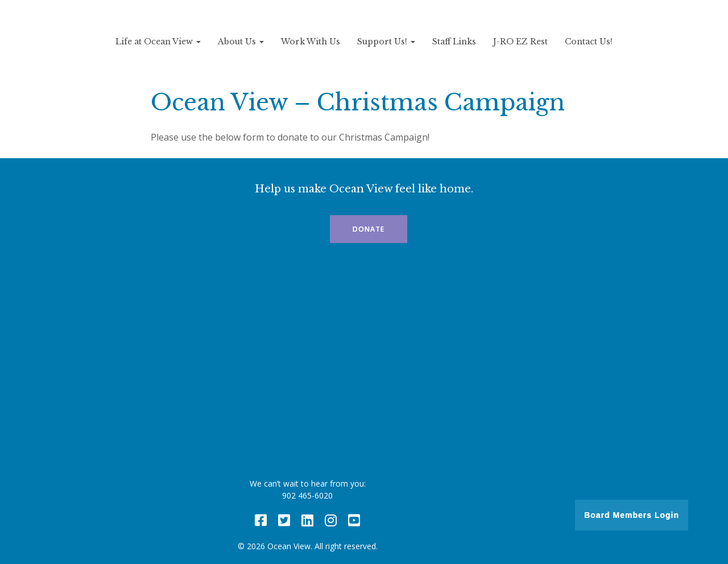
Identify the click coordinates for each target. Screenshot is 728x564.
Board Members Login (632, 515)
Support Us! (386, 42)
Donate (369, 229)
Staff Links (454, 42)
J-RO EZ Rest (520, 42)
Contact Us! (589, 42)
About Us (241, 42)
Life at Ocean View (158, 42)
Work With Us (311, 42)
